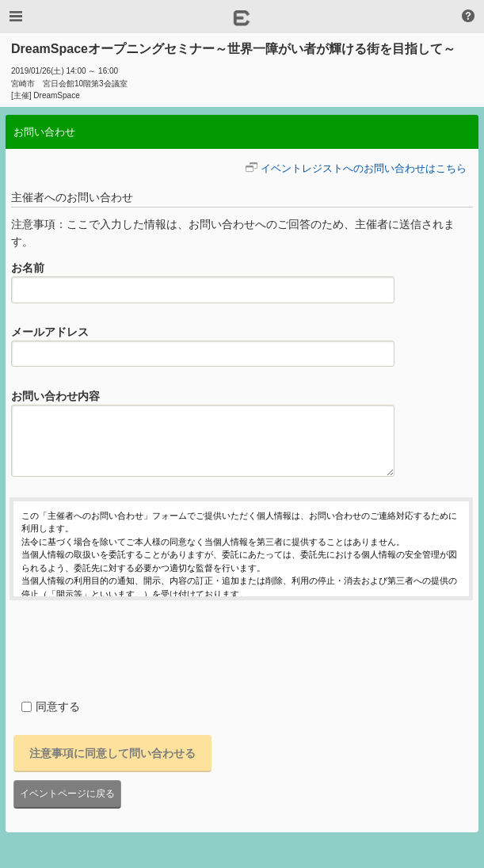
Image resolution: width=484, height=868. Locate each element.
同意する (51, 706)
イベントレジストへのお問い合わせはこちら (364, 168)
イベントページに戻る (67, 794)
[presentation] (130, 647)
